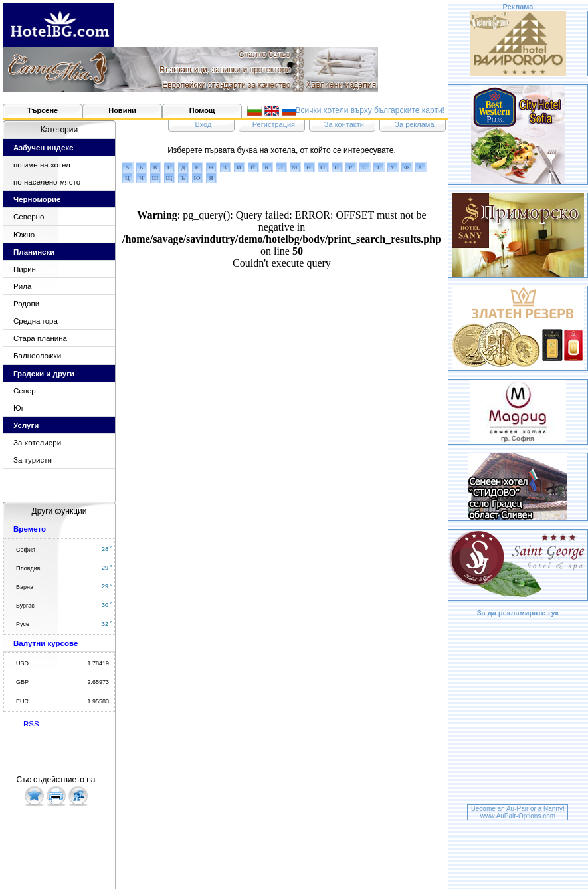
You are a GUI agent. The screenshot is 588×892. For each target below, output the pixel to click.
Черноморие (37, 199)
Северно (29, 217)
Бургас (25, 606)
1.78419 (98, 663)
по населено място (47, 182)
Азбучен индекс (43, 148)
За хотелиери (37, 443)
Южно (24, 235)
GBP (22, 682)
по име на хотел (42, 165)
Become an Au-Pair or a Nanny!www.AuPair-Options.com (518, 812)
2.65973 (98, 682)
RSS (31, 724)
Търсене (43, 110)
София (26, 550)
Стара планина (40, 338)
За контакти (344, 124)
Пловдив (28, 568)
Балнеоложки (37, 356)
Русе (23, 624)
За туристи (33, 460)
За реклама (414, 124)
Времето (30, 529)
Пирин (25, 269)
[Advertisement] (518, 713)
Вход (203, 124)
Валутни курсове (46, 643)
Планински (34, 252)
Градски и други (44, 374)
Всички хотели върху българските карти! (369, 110)
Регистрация (274, 124)
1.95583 (98, 701)
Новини (122, 110)
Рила (22, 286)
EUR (22, 701)
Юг (19, 408)
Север (25, 391)
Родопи (26, 304)
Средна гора (36, 321)
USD (22, 663)
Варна (25, 587)
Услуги (26, 425)
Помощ (202, 110)
